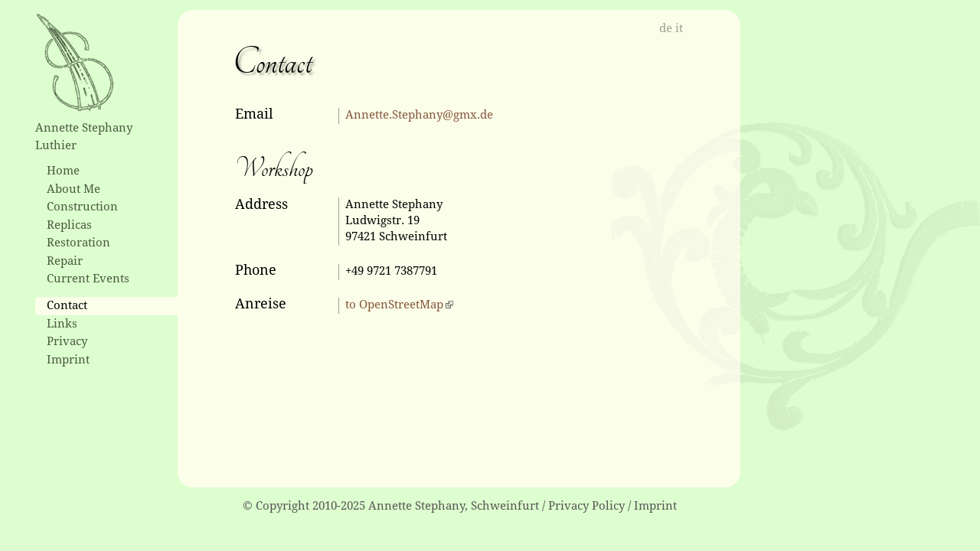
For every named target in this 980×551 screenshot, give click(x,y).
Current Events (88, 279)
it (679, 28)
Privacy (67, 341)
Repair (65, 261)
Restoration (78, 243)
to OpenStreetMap (394, 305)
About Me (73, 189)
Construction (82, 207)
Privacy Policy (586, 506)
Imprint (68, 360)
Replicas (69, 225)
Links (62, 324)
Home (63, 171)
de (666, 28)
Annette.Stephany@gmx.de (419, 115)
